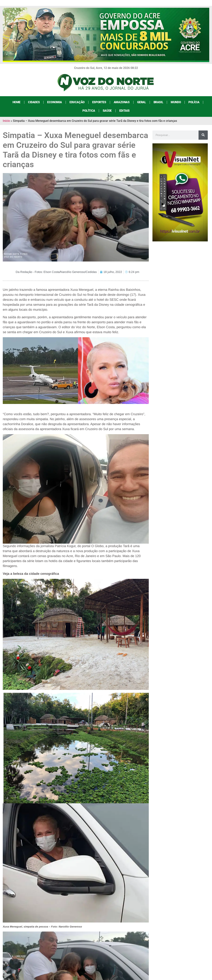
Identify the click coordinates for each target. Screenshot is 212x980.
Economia (55, 102)
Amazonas (122, 102)
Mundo (176, 102)
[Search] (203, 135)
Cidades (34, 102)
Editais (124, 111)
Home (16, 102)
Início (6, 121)
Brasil (158, 102)
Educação (77, 102)
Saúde (107, 111)
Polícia (194, 102)
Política (89, 111)
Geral (142, 102)
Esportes (99, 102)
